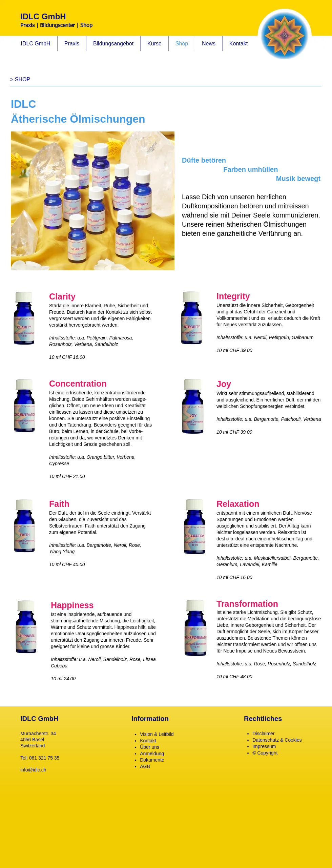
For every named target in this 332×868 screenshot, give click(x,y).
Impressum (264, 746)
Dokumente (152, 760)
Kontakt (148, 741)
